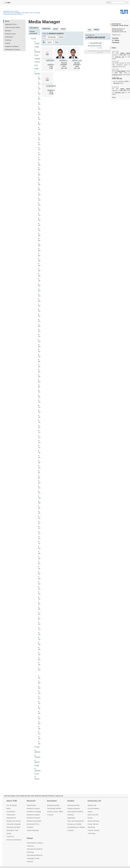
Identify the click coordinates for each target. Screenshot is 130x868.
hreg (40, 288)
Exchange (30, 852)
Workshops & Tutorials (13, 49)
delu (40, 165)
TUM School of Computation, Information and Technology (22, 13)
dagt (40, 161)
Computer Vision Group (11, 11)
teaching (37, 750)
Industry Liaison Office (55, 812)
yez (39, 699)
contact (37, 43)
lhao (40, 367)
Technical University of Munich (13, 14)
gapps (38, 58)
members (38, 72)
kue (39, 342)
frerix (40, 224)
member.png (64, 60)
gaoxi (40, 234)
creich (40, 146)
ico (37, 64)
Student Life (92, 805)
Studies (71, 801)
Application (71, 818)
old (39, 450)
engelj (40, 215)
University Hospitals (14, 824)
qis (39, 465)
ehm (40, 195)
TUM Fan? (10, 836)
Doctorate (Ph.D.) (33, 824)
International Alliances (35, 855)
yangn (40, 689)
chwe (40, 141)
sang (40, 495)
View (89, 29)
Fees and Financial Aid (76, 821)
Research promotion (34, 821)
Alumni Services (93, 821)
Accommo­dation (93, 808)
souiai (40, 553)
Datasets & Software (12, 46)
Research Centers (33, 808)
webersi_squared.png (80, 60)
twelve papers (121, 53)
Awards (8, 43)
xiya (39, 684)
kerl (39, 308)
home (38, 61)
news (38, 727)
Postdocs (30, 827)
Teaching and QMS (13, 827)
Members (8, 31)
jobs (37, 67)
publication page (116, 57)
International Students (75, 812)
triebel (40, 603)
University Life (94, 801)
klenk (40, 318)
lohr (39, 387)
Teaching (8, 40)
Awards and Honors (14, 821)
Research (31, 801)
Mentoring (91, 827)
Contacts (50, 815)
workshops (38, 778)
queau (40, 470)
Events (90, 818)
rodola (40, 485)
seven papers (121, 69)
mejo (40, 416)
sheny (40, 534)
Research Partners (34, 818)
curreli (40, 156)
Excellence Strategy (34, 812)
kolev (40, 333)
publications (38, 732)
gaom (40, 229)
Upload (55, 29)
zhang (40, 714)
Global (30, 838)
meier (40, 406)
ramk (40, 475)
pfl (39, 460)
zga (39, 709)
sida (40, 539)
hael (40, 264)
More (114, 93)
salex (40, 490)
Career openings (33, 830)
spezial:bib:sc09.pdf (105, 35)
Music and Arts (93, 815)
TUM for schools (94, 830)
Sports (90, 812)
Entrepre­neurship (53, 805)
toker (40, 593)
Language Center (33, 858)
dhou (40, 180)
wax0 (40, 642)
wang (40, 632)
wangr (40, 637)
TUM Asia (30, 846)
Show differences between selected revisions (100, 49)
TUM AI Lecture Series (13, 27)
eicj (37, 54)
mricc (40, 431)
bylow (40, 121)
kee (39, 303)
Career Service (93, 824)
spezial (37, 742)
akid (40, 77)
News (8, 808)
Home (7, 21)
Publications (9, 37)
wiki (37, 773)
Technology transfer (54, 808)
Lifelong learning (73, 805)
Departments (11, 818)
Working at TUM (12, 830)
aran (40, 87)
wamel (40, 627)
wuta (40, 675)
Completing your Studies (76, 827)
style (37, 745)
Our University (12, 805)
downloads (38, 51)
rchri (40, 480)
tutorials (37, 765)
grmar (40, 254)
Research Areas (10, 34)
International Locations (35, 843)
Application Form (11, 24)
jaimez (40, 293)
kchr (40, 298)
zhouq (40, 724)
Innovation (52, 801)
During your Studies (74, 824)
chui (40, 136)
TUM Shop (91, 833)
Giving (9, 833)
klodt (40, 323)
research (37, 737)
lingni (40, 372)
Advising (70, 815)
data (37, 46)
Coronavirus (11, 812)
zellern (40, 704)
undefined (38, 770)
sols (39, 544)
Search (63, 29)
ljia (39, 377)
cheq (40, 126)
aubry (40, 92)
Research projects (33, 815)
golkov (40, 249)
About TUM (12, 801)
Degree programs (74, 808)
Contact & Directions (14, 840)
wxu (39, 680)
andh (40, 82)
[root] (34, 38)
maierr (40, 391)
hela (40, 278)
